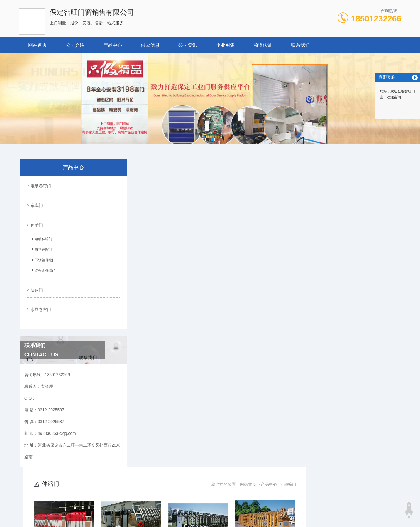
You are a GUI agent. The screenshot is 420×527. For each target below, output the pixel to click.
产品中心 (113, 45)
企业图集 (225, 45)
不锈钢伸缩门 (43, 254)
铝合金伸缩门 (43, 265)
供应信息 (150, 45)
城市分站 (50, 511)
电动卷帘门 (40, 184)
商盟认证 (263, 45)
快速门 (35, 280)
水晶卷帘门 (40, 297)
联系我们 (300, 45)
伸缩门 (35, 218)
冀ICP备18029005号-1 (251, 486)
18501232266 (376, 19)
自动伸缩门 (41, 244)
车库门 (35, 201)
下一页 (277, 322)
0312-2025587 (162, 477)
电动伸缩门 (41, 233)
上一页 (243, 322)
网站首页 (38, 45)
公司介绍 (75, 45)
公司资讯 (188, 45)
